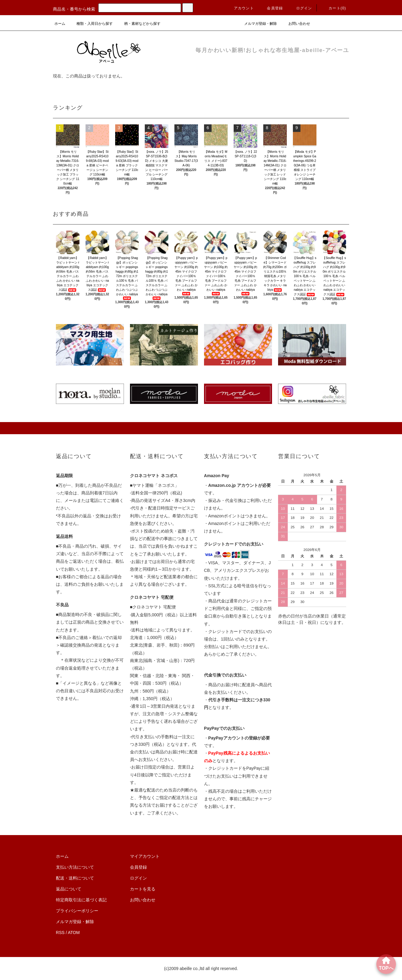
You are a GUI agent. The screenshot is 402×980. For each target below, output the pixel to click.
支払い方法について (75, 867)
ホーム (60, 24)
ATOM (74, 932)
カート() (334, 8)
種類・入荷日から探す (91, 24)
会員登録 (271, 8)
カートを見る (143, 889)
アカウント (240, 8)
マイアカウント (145, 856)
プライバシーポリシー (77, 911)
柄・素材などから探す (139, 24)
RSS (60, 932)
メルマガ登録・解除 (257, 24)
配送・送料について (75, 878)
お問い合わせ (296, 24)
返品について (69, 889)
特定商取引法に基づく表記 (81, 900)
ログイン (301, 8)
